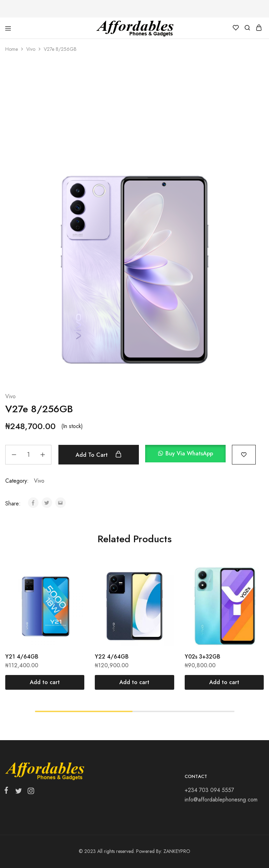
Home (12, 49)
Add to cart (99, 455)
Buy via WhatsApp (189, 453)
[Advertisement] (134, 112)
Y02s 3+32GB (203, 657)
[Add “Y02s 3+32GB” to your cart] (224, 682)
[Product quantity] (28, 455)
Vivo (31, 49)
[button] (189, 455)
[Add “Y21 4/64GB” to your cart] (45, 682)
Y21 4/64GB (22, 657)
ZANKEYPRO (177, 851)
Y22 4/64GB (112, 657)
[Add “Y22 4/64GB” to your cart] (134, 682)
